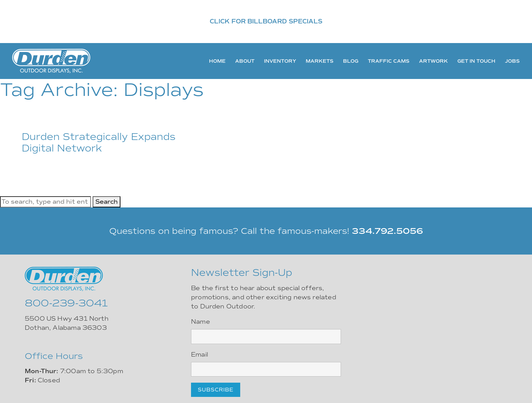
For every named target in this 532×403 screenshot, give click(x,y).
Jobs (512, 61)
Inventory (280, 61)
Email (199, 355)
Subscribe (216, 390)
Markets (320, 61)
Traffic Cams (389, 61)
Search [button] (107, 202)
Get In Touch (476, 61)
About (245, 61)
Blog (351, 61)
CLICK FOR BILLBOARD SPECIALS (266, 21)
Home (217, 61)
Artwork (433, 61)
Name (201, 322)
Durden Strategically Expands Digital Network (99, 143)
